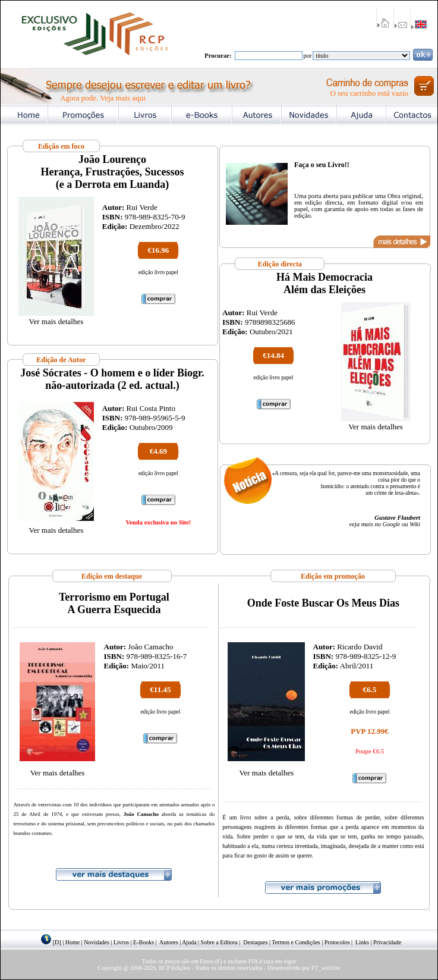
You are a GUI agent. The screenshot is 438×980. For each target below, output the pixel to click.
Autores (169, 942)
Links (362, 942)
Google (391, 524)
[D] (57, 942)
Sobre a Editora (219, 942)
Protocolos (337, 942)
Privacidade (387, 942)
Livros (121, 942)
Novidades (97, 942)
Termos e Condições (296, 942)
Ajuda (189, 942)
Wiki (415, 524)
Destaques (255, 942)
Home (73, 942)
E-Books (144, 942)
